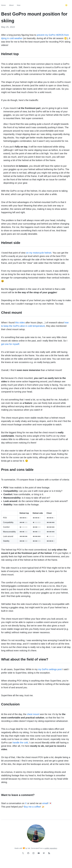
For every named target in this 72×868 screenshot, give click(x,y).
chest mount (33, 714)
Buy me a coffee (32, 807)
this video (20, 323)
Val (29, 848)
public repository (51, 848)
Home (3, 5)
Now (19, 5)
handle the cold (20, 743)
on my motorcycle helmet (39, 253)
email (45, 803)
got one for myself (10, 344)
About (11, 5)
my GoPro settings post (50, 669)
